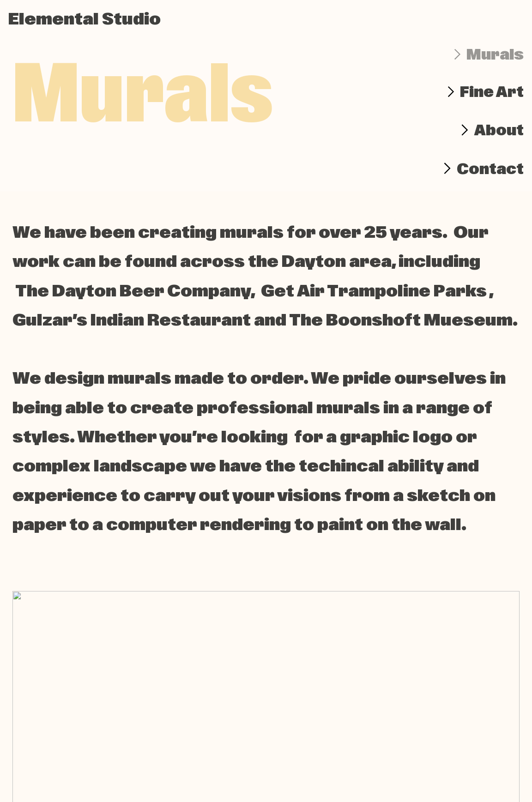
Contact (490, 169)
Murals (495, 54)
